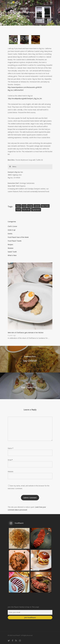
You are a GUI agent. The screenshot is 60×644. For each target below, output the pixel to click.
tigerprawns (36, 210)
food (24, 206)
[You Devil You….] (30, 386)
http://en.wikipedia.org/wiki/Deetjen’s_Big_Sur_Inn (25, 98)
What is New (12, 255)
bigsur (18, 206)
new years (45, 206)
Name (11, 448)
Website (11, 472)
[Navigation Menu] (51, 3)
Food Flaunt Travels (15, 241)
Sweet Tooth (12, 252)
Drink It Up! (12, 230)
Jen (11, 17)
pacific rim (26, 210)
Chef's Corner (12, 226)
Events (10, 234)
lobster (37, 206)
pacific (18, 210)
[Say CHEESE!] (30, 359)
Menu (13, 167)
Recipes (10, 244)
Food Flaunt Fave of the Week (18, 237)
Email (10, 460)
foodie (30, 206)
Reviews (37, 17)
